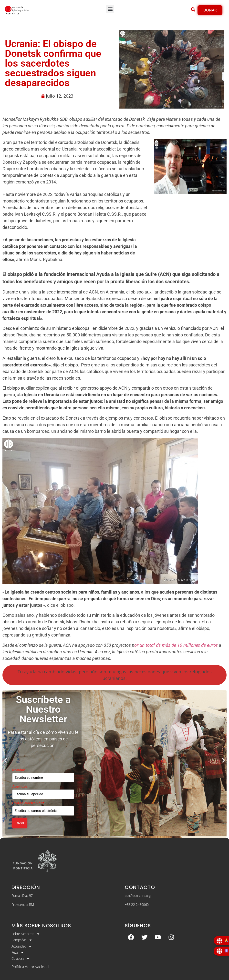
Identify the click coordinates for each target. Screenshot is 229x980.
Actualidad (22, 946)
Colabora (21, 959)
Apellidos (20, 787)
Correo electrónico (28, 803)
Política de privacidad (30, 967)
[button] (110, 9)
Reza (18, 952)
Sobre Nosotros (26, 934)
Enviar (20, 823)
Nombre (19, 770)
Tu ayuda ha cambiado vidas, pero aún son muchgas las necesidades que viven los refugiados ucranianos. (115, 675)
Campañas (22, 940)
